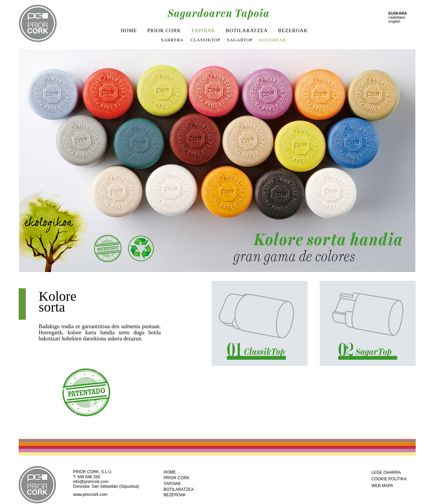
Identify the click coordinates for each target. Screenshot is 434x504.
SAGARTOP (240, 40)
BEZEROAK (293, 30)
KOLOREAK (273, 40)
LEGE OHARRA (386, 472)
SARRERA (172, 40)
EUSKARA (398, 13)
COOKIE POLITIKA (389, 479)
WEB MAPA (382, 486)
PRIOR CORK (164, 30)
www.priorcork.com (90, 495)
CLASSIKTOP (205, 40)
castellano (397, 17)
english (394, 21)
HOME (129, 30)
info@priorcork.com (91, 482)
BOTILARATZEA (247, 30)
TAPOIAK (203, 30)
